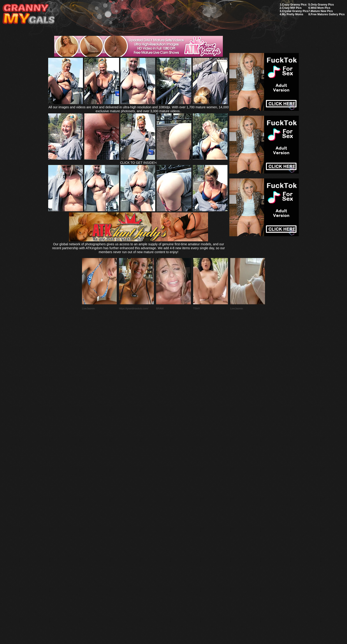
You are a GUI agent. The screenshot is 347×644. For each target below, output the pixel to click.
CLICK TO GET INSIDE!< (138, 163)
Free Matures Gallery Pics (328, 14)
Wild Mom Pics (320, 8)
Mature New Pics (322, 11)
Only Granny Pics (322, 5)
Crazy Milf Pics (292, 8)
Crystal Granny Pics (295, 11)
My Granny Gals (29, 14)
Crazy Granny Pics (294, 5)
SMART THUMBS (182, 535)
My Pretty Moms (293, 14)
